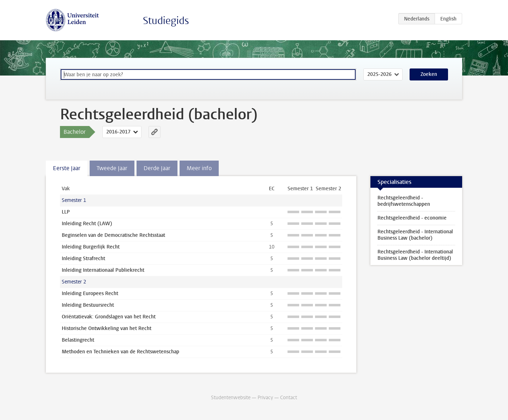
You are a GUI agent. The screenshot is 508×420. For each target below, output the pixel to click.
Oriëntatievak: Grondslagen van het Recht (109, 317)
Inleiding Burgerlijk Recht (91, 247)
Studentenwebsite (231, 398)
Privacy (265, 398)
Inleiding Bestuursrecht (88, 305)
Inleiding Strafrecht (83, 259)
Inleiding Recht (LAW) (87, 224)
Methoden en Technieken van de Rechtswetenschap (120, 352)
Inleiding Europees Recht (90, 293)
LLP (66, 212)
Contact (289, 398)
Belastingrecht (78, 340)
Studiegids (166, 21)
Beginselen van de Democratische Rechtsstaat (113, 235)
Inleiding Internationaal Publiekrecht (103, 270)
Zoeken (429, 74)
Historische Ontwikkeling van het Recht (107, 328)
